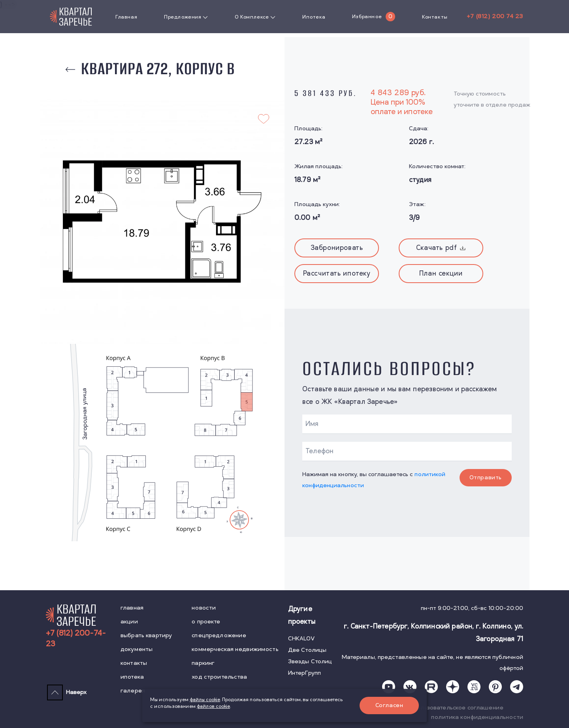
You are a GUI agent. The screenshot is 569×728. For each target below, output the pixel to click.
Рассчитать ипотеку (337, 274)
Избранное (367, 17)
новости (204, 608)
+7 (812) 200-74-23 (76, 639)
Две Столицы (307, 650)
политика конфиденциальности (477, 717)
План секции (441, 274)
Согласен (389, 705)
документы (137, 649)
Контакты (435, 17)
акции (129, 622)
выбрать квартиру (146, 635)
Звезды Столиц (310, 661)
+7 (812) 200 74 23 (495, 16)
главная (132, 608)
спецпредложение (219, 635)
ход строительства (219, 677)
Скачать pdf (441, 248)
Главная (126, 17)
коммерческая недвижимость (235, 649)
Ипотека (314, 17)
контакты (134, 663)
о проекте (206, 622)
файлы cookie (205, 700)
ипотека (132, 677)
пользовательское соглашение (458, 708)
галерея (133, 691)
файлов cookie (213, 706)
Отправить (486, 478)
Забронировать (337, 248)
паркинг (203, 663)
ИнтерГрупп (304, 673)
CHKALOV (301, 639)
